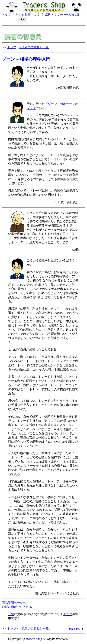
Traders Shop (34, 639)
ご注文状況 (43, 15)
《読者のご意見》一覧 (34, 47)
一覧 (11, 614)
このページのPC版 (67, 15)
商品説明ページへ (14, 603)
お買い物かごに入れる (17, 607)
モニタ (68, 614)
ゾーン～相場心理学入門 (26, 59)
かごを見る (23, 15)
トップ (6, 15)
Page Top (75, 629)
